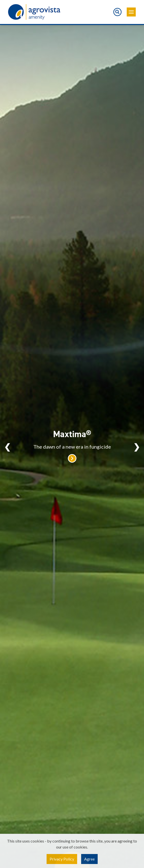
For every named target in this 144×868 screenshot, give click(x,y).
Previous (7, 446)
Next (137, 446)
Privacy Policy (62, 859)
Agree (89, 859)
